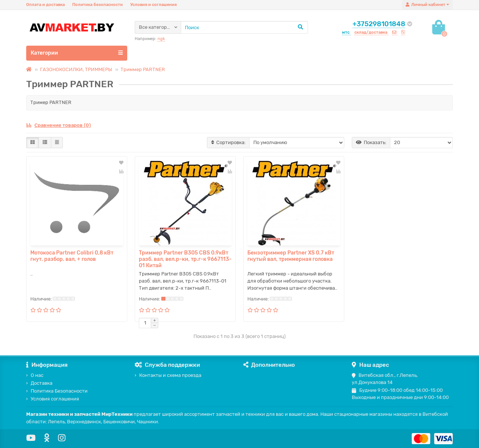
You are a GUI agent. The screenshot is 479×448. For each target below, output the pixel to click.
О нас (35, 375)
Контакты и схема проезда (168, 375)
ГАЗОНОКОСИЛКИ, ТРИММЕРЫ (76, 69)
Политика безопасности (97, 5)
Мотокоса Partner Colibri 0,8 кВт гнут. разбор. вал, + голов (72, 256)
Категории (77, 53)
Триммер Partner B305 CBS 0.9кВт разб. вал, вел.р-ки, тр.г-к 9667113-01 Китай (185, 259)
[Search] (244, 27)
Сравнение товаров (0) (59, 125)
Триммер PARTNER (143, 69)
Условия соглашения (53, 399)
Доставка (39, 383)
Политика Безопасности (57, 391)
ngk (161, 39)
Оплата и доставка (45, 5)
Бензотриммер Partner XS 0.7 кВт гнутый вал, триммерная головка (291, 256)
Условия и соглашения (153, 5)
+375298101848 (379, 24)
